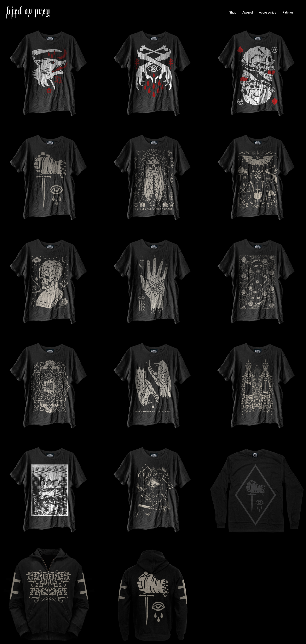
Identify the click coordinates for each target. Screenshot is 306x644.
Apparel (248, 13)
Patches (288, 13)
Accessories (268, 13)
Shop (233, 13)
